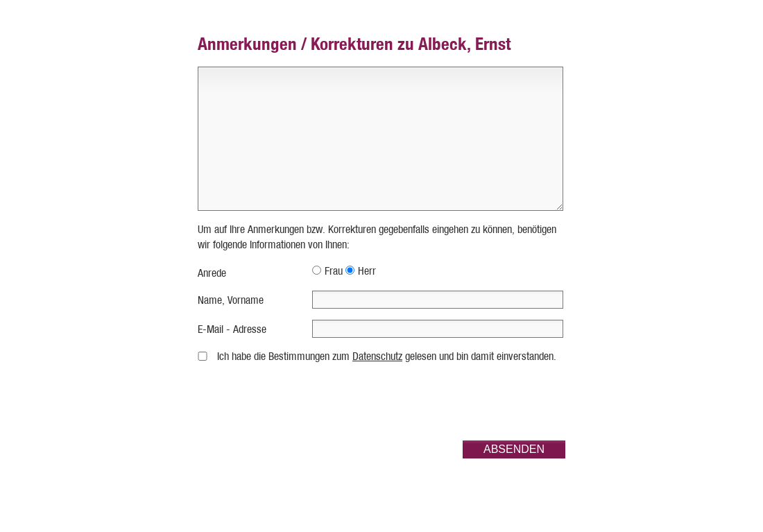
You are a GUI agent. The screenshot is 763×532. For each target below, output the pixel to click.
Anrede (212, 273)
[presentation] (460, 402)
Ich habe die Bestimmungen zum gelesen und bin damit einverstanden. (387, 356)
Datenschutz (377, 356)
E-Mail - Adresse (232, 329)
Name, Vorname (231, 300)
